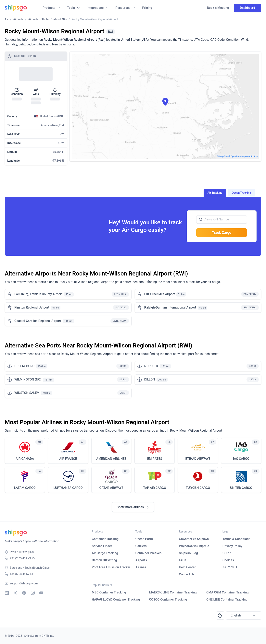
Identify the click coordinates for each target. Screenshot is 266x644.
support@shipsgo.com (24, 583)
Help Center (187, 567)
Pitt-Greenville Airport (160, 294)
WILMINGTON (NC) (28, 379)
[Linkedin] (7, 593)
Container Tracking (105, 539)
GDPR (227, 553)
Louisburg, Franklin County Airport (38, 294)
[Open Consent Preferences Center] (220, 615)
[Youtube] (41, 593)
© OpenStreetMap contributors (243, 156)
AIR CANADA (25, 459)
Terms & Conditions (236, 539)
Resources (123, 8)
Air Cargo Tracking (105, 553)
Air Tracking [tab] (215, 193)
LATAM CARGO (25, 488)
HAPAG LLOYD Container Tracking (116, 599)
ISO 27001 (230, 567)
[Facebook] (24, 593)
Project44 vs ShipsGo (194, 546)
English (244, 615)
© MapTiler (223, 156)
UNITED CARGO (241, 488)
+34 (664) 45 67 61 (21, 574)
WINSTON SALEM (27, 393)
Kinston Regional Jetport (32, 307)
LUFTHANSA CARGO (68, 488)
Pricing (147, 8)
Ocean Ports (144, 539)
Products (49, 8)
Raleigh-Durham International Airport (170, 307)
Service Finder (102, 546)
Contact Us (187, 574)
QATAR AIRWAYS (111, 488)
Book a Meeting (218, 8)
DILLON (150, 379)
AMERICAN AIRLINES (111, 459)
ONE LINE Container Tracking (227, 599)
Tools (71, 8)
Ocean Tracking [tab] (241, 193)
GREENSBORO (24, 366)
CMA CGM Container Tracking (227, 592)
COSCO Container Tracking (168, 599)
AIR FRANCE (68, 459)
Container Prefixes (149, 553)
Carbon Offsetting (104, 560)
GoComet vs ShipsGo (194, 539)
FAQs (183, 560)
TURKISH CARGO (198, 488)
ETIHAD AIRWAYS (198, 459)
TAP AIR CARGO (155, 488)
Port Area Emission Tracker (111, 567)
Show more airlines (133, 507)
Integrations (95, 8)
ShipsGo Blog (188, 553)
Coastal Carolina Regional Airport (38, 321)
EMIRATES (155, 459)
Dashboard (247, 8)
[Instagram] (33, 593)
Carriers (141, 546)
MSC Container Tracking (109, 592)
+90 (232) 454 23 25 (22, 558)
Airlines (141, 567)
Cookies (228, 560)
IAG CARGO (241, 459)
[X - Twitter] (15, 593)
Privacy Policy (232, 546)
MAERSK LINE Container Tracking (173, 592)
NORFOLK (151, 366)
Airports (141, 560)
